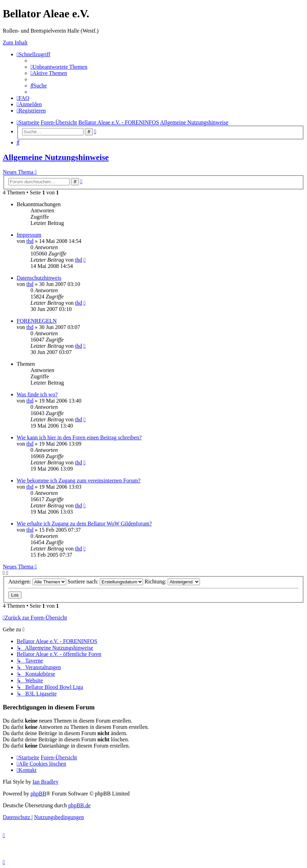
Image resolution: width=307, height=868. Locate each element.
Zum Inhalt (15, 43)
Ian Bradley (46, 782)
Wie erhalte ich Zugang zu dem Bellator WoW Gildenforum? (84, 524)
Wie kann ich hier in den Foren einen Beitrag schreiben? (79, 437)
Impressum (29, 235)
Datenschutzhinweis (39, 278)
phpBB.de (79, 805)
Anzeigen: (37, 582)
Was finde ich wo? (37, 394)
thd (30, 241)
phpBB (38, 794)
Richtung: (172, 582)
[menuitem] (59, 67)
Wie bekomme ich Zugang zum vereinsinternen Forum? (78, 481)
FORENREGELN (37, 321)
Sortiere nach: (105, 582)
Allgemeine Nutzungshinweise (56, 157)
